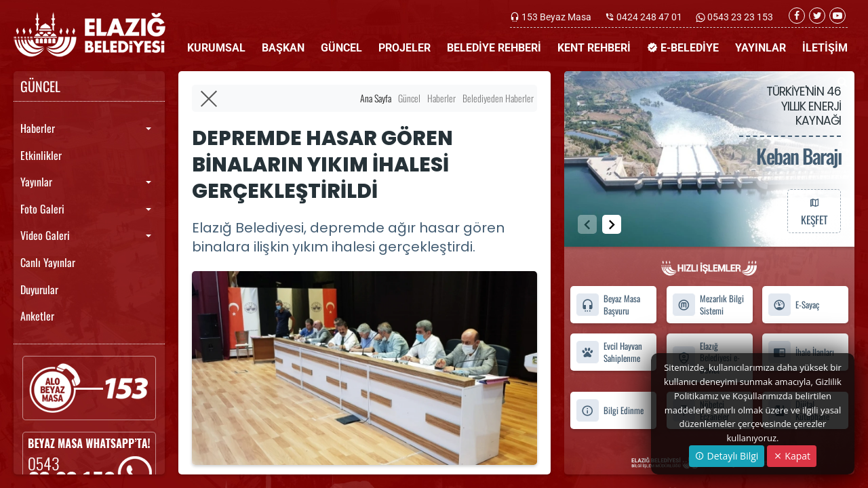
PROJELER (405, 48)
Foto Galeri (42, 209)
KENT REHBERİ (594, 48)
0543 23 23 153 (739, 17)
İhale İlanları (801, 352)
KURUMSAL (216, 48)
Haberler (38, 128)
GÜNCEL (341, 48)
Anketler (37, 316)
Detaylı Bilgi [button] (727, 456)
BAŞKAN (283, 48)
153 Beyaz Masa (556, 17)
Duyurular (39, 289)
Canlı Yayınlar (48, 262)
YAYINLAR (761, 48)
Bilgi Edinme (610, 410)
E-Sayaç (793, 305)
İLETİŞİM (825, 48)
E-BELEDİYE (683, 48)
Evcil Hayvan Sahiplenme (609, 352)
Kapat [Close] (792, 456)
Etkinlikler (41, 155)
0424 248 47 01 (649, 17)
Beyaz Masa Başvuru (608, 305)
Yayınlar (36, 182)
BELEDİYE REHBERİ (494, 48)
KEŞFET (814, 211)
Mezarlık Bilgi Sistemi (708, 305)
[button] (612, 224)
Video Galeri (45, 235)
